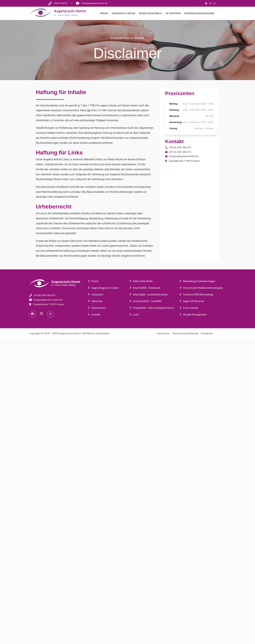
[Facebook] (206, 3)
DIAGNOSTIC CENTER (124, 13)
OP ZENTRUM (173, 13)
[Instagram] (210, 3)
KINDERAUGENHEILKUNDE (199, 13)
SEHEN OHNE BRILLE (150, 13)
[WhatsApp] (215, 3)
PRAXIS (105, 13)
